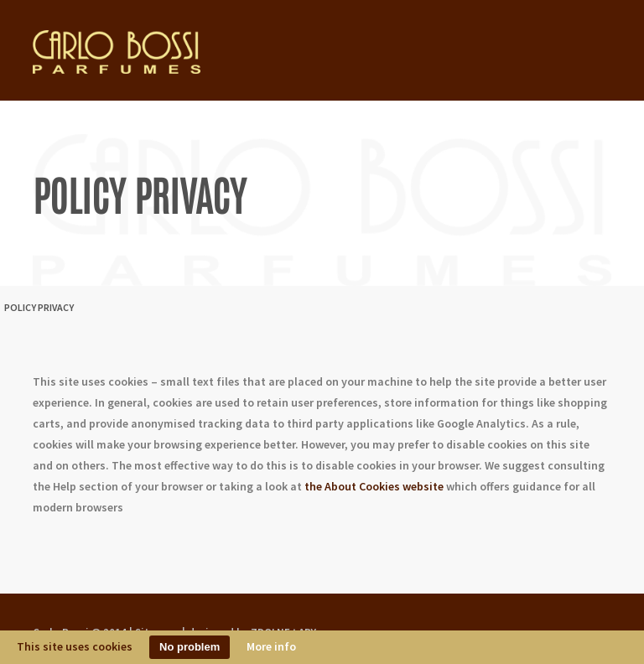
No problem (190, 647)
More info (271, 646)
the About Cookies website (374, 486)
